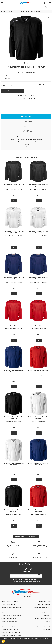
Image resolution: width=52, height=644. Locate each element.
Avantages (26, 126)
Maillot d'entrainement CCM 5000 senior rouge (38, 325)
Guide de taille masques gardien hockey (12, 635)
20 (14, 474)
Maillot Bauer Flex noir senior (14, 421)
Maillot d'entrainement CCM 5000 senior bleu (14, 278)
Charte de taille (26, 131)
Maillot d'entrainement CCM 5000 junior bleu (38, 278)
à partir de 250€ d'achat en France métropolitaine (13, 544)
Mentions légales (46, 613)
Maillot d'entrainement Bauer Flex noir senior (14, 417)
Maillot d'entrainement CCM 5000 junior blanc (38, 232)
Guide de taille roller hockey (9, 618)
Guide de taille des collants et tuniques (12, 607)
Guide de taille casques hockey (10, 604)
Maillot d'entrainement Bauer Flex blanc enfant (14, 464)
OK (26, 642)
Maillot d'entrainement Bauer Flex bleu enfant (38, 464)
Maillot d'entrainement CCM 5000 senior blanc (14, 232)
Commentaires (26, 121)
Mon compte (47, 616)
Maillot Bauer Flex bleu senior (14, 375)
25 (14, 196)
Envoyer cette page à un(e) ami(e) (26, 95)
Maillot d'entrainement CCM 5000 (14, 189)
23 (14, 381)
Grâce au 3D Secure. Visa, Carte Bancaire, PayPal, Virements (39, 545)
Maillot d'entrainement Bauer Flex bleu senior (14, 371)
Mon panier (47, 621)
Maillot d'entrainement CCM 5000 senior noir (14, 185)
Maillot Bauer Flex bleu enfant (38, 468)
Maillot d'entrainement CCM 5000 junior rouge (14, 325)
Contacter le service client (44, 604)
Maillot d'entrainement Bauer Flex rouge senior (38, 371)
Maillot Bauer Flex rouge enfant (38, 514)
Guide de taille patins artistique (10, 601)
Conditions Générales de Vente (42, 607)
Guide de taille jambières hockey (10, 630)
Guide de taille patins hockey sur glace (11, 616)
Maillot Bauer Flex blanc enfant (14, 468)
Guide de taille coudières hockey (10, 610)
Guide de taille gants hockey (9, 627)
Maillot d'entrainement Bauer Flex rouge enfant (38, 510)
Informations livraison (45, 601)
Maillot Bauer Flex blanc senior (38, 421)
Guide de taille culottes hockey (10, 613)
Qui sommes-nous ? (45, 610)
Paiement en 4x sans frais (44, 627)
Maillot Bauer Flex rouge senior (38, 375)
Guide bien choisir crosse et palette (11, 624)
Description (26, 117)
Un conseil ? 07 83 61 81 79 (13, 556)
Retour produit (46, 630)
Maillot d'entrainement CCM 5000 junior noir (38, 185)
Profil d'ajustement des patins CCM (11, 632)
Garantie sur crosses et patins (43, 624)
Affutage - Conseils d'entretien (42, 618)
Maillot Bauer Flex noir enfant (14, 514)
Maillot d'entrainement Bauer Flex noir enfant (26, 67)
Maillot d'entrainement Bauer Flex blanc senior (38, 417)
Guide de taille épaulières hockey (10, 621)
